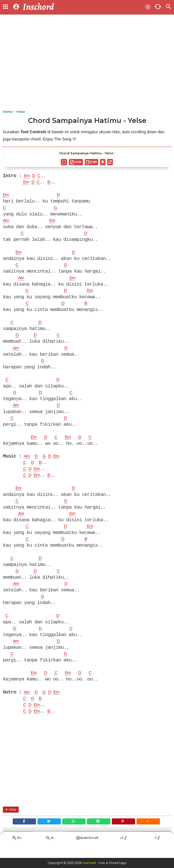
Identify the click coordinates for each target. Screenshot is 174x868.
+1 (124, 852)
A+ (17, 852)
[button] (153, 835)
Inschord (89, 863)
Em (27, 176)
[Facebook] (20, 835)
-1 (157, 852)
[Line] (100, 835)
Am (6, 222)
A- (50, 852)
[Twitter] (46, 835)
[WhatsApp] (73, 835)
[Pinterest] (126, 835)
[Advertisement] (87, 63)
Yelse (13, 821)
